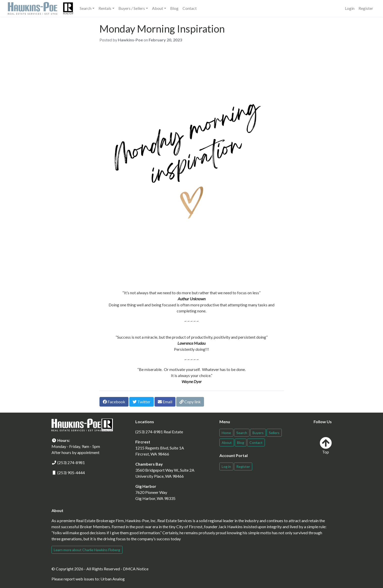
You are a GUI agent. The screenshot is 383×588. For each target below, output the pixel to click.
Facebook (114, 402)
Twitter (142, 402)
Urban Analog (113, 579)
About (227, 443)
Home (226, 433)
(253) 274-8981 (71, 462)
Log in (226, 466)
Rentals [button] (105, 8)
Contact (190, 8)
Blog (174, 8)
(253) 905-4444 (71, 473)
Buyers (258, 433)
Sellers (274, 433)
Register (366, 8)
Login (350, 8)
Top (326, 446)
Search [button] (86, 8)
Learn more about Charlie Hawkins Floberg (87, 550)
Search (242, 433)
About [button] (158, 8)
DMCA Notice (136, 569)
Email (165, 402)
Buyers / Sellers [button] (132, 8)
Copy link (190, 402)
